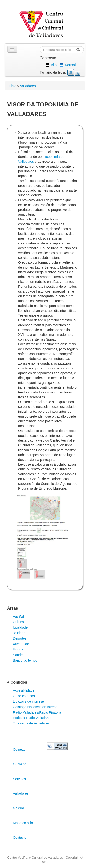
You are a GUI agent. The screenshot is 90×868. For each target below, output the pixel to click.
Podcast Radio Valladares (32, 718)
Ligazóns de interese (28, 701)
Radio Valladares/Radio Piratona (37, 712)
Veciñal (18, 617)
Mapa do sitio (23, 823)
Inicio (12, 86)
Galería (18, 808)
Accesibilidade (24, 690)
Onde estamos (24, 696)
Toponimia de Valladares (31, 723)
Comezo (19, 749)
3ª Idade (19, 633)
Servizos (19, 779)
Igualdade (20, 627)
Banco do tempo (25, 660)
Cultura (18, 622)
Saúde (18, 655)
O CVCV (19, 764)
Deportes (20, 638)
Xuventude (21, 644)
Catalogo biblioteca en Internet (36, 707)
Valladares (28, 86)
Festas (18, 649)
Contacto (20, 837)
